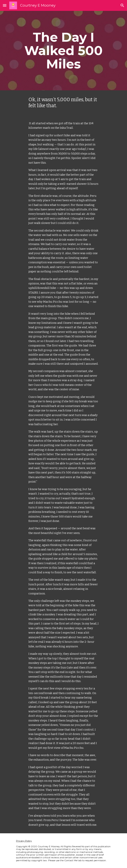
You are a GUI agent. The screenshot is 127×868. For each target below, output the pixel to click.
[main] (63, 51)
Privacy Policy (24, 841)
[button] (5, 5)
